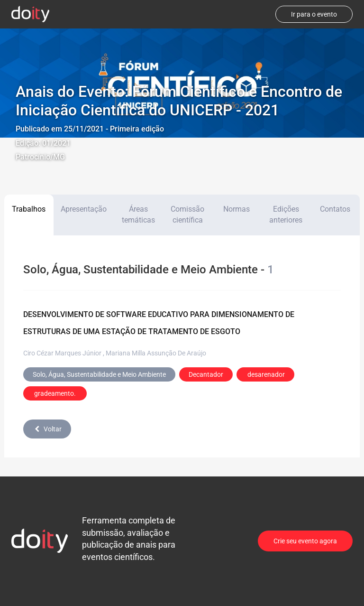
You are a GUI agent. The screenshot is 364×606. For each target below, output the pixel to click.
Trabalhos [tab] (29, 209)
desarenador (265, 374)
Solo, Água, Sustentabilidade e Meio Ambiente (99, 374)
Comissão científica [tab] (187, 214)
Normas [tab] (237, 209)
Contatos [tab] (335, 209)
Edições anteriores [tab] (286, 214)
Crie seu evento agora (305, 541)
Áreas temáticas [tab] (138, 214)
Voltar (47, 429)
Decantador (206, 374)
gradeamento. (55, 393)
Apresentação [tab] (84, 209)
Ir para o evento (314, 14)
